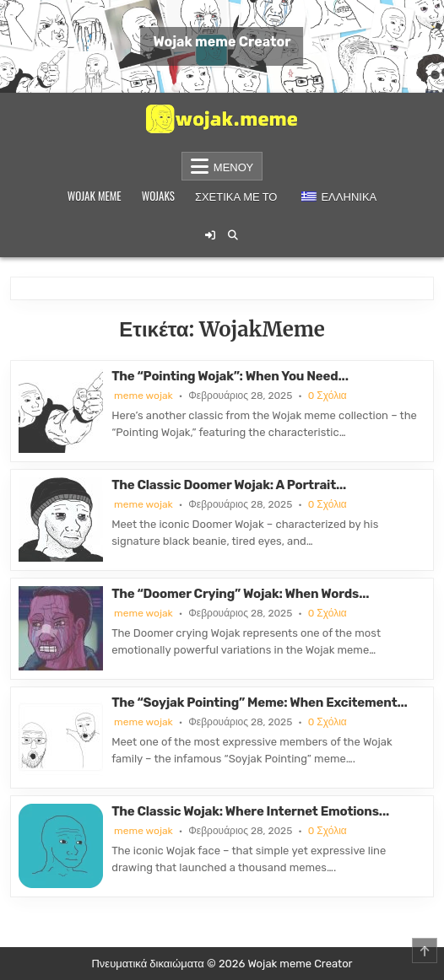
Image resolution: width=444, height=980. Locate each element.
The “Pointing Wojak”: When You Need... (230, 376)
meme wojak (143, 396)
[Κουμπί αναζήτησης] (233, 235)
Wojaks (158, 196)
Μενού (233, 166)
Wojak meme (95, 196)
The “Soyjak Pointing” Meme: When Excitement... (260, 703)
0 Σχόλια (328, 396)
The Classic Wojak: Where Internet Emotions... (250, 811)
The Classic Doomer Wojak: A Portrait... (229, 485)
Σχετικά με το (236, 196)
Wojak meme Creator (222, 42)
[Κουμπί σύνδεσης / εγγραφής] (210, 235)
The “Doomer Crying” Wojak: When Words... (240, 594)
